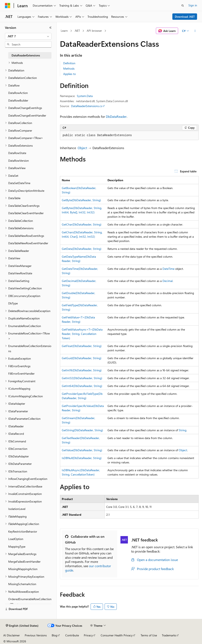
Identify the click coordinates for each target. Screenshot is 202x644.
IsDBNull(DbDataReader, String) (82, 458)
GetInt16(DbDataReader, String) (82, 370)
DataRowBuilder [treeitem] (18, 100)
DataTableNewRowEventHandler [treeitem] (28, 243)
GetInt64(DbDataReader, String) (82, 386)
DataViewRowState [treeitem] (20, 273)
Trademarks (169, 635)
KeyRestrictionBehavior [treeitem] (23, 531)
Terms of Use (149, 635)
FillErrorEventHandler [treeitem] (21, 373)
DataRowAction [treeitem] (18, 93)
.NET (77, 31)
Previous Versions (36, 635)
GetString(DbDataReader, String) (82, 430)
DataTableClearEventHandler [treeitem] (26, 213)
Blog (54, 635)
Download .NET (185, 17)
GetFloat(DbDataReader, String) (82, 346)
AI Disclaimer (12, 635)
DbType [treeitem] (13, 303)
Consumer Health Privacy (117, 635)
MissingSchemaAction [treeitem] (22, 584)
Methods (69, 68)
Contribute (72, 635)
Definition (69, 63)
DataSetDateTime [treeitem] (19, 183)
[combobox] (28, 36)
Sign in (193, 5)
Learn (64, 31)
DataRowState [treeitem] (17, 153)
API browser (94, 31)
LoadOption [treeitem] (16, 539)
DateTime (168, 269)
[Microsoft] (8, 6)
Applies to (69, 74)
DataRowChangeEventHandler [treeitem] (27, 115)
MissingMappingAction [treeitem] (23, 569)
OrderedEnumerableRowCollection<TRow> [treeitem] (30, 602)
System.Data (85, 96)
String (183, 430)
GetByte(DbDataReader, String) (81, 200)
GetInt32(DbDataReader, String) (82, 378)
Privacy (88, 635)
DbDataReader (116, 116)
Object (82, 148)
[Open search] (183, 6)
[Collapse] (50, 28)
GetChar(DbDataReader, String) (82, 224)
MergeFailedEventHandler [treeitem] (24, 562)
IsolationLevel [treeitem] (17, 509)
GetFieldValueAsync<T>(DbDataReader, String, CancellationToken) (82, 334)
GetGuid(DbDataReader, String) (82, 358)
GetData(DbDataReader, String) (82, 249)
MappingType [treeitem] (17, 546)
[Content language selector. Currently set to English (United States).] (22, 626)
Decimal (168, 281)
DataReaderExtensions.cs (87, 106)
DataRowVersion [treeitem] (19, 161)
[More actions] (195, 31)
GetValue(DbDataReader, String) (82, 450)
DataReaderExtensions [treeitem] (26, 55)
